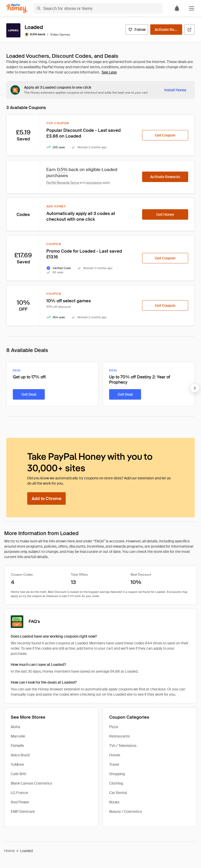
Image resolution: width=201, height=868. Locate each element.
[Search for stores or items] (98, 8)
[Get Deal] (29, 394)
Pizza (114, 727)
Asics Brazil (20, 755)
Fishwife (17, 746)
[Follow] (137, 30)
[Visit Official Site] (189, 30)
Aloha (15, 727)
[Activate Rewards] (166, 30)
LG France (19, 793)
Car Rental (118, 793)
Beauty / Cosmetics (125, 812)
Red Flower (20, 802)
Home (9, 851)
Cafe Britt (19, 774)
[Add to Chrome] (46, 498)
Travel (114, 764)
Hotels (115, 755)
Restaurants (119, 736)
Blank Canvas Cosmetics (31, 783)
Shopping (117, 774)
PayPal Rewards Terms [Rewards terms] (63, 183)
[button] (192, 8)
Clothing (116, 783)
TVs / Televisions (123, 746)
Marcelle (18, 736)
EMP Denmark (23, 812)
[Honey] (17, 8)
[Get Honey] (165, 214)
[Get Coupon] (165, 135)
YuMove (17, 764)
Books (114, 802)
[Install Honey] (175, 90)
